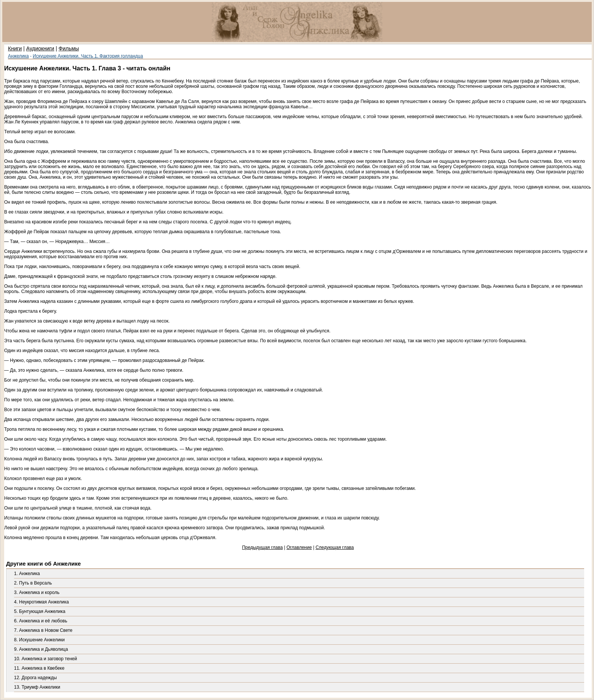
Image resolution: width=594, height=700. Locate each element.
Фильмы (69, 48)
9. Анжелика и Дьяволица (41, 649)
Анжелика (18, 56)
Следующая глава (335, 547)
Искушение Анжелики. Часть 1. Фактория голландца (88, 56)
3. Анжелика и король (37, 592)
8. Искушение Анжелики (39, 640)
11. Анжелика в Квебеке (39, 668)
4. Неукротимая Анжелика (41, 602)
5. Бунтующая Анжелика (40, 611)
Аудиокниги (40, 48)
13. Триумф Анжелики (37, 687)
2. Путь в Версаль (33, 583)
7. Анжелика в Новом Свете (43, 630)
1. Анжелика (27, 574)
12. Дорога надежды (35, 678)
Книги (15, 48)
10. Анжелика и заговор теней (45, 659)
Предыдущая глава (262, 547)
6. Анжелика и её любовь (41, 621)
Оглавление (299, 547)
